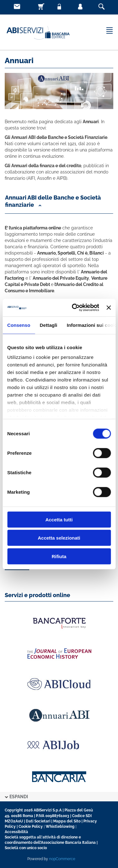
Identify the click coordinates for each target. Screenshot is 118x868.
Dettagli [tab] (48, 325)
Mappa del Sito (67, 821)
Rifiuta (59, 556)
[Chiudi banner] (109, 308)
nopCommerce (62, 859)
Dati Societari (38, 821)
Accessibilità (16, 832)
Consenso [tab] (19, 325)
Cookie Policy (31, 827)
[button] (59, 203)
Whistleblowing (60, 827)
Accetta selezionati (59, 538)
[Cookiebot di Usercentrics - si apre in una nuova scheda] (74, 308)
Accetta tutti (59, 519)
